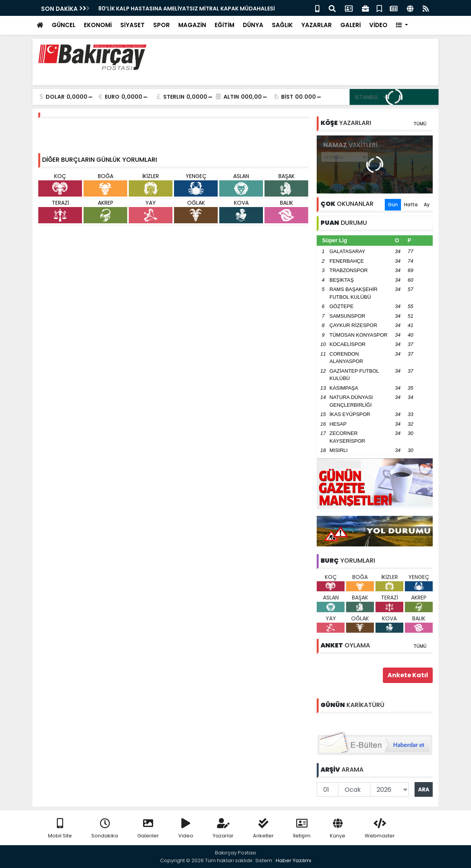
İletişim (302, 829)
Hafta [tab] (411, 205)
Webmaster (380, 829)
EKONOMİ (98, 25)
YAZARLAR (317, 25)
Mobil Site (60, 829)
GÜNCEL (64, 25)
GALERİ (351, 25)
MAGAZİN (192, 25)
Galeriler (148, 829)
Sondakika (105, 829)
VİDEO (378, 25)
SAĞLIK (282, 25)
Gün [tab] (393, 205)
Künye (338, 829)
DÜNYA (253, 25)
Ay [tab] (427, 205)
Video (186, 829)
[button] (402, 25)
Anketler (263, 829)
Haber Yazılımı (294, 860)
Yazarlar (223, 829)
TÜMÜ (420, 124)
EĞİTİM (224, 25)
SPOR (161, 25)
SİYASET (132, 25)
